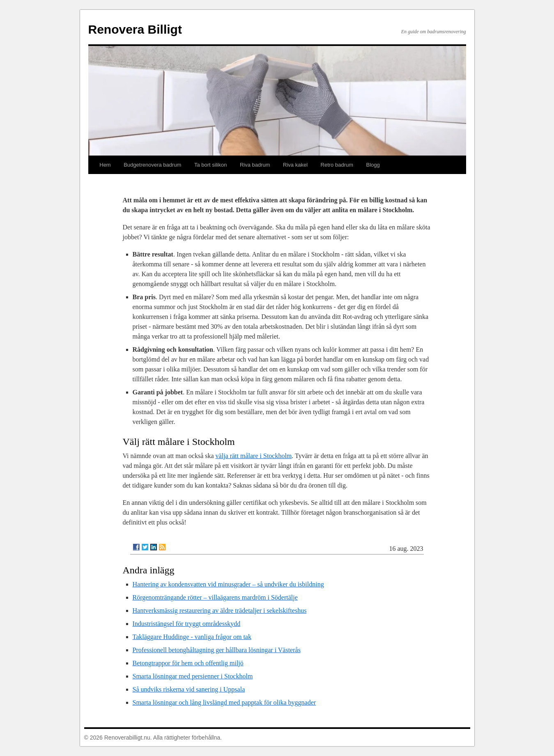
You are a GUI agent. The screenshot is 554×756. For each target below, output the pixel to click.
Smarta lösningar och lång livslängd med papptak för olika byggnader (224, 702)
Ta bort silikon (210, 165)
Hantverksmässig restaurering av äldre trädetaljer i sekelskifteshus (220, 611)
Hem (105, 165)
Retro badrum (337, 165)
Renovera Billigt (135, 29)
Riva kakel (295, 165)
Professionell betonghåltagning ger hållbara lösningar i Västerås (217, 650)
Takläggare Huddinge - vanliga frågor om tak (192, 637)
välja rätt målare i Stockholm (254, 456)
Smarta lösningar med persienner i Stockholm (193, 676)
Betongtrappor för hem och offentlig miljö (188, 663)
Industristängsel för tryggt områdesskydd (187, 624)
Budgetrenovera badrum (152, 165)
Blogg (373, 165)
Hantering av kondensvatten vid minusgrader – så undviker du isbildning (228, 584)
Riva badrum (255, 165)
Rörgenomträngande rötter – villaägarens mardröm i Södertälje (215, 597)
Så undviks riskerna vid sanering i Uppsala (189, 689)
